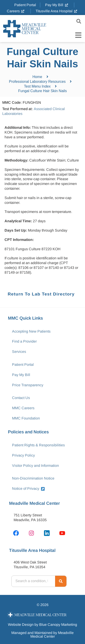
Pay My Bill (21, 375)
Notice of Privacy (28, 489)
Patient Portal (23, 365)
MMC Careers (23, 408)
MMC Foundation (26, 418)
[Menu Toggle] (78, 35)
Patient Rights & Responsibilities (38, 445)
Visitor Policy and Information (35, 466)
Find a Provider (24, 341)
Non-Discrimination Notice (33, 478)
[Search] (61, 581)
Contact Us (21, 398)
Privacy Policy (23, 455)
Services (19, 352)
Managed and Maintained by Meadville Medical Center (42, 635)
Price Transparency (28, 385)
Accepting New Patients (31, 331)
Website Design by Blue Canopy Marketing (42, 625)
